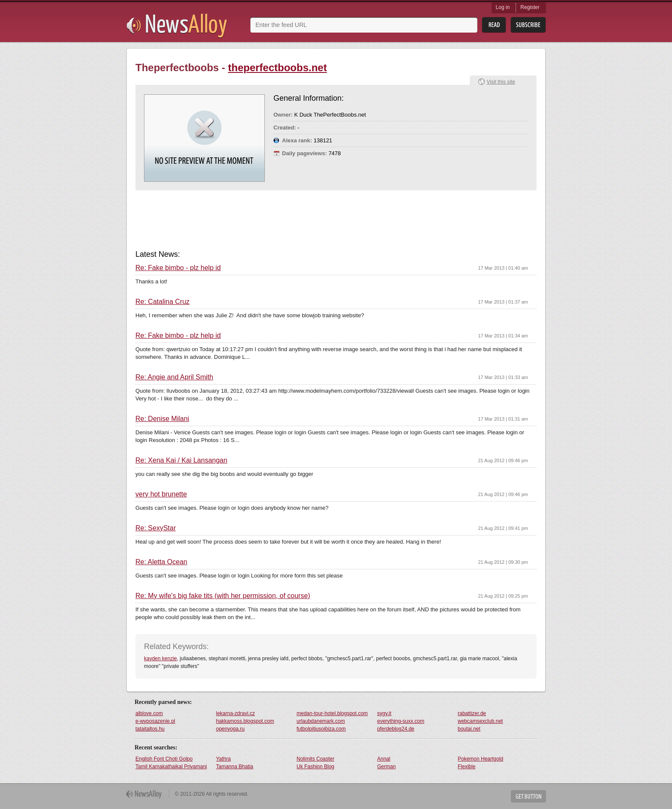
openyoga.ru (230, 729)
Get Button (528, 796)
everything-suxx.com (401, 721)
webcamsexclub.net (480, 721)
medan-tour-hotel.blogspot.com (332, 713)
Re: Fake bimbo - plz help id (178, 268)
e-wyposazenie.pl (155, 721)
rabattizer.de (472, 713)
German (386, 767)
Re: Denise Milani (162, 419)
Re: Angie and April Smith (174, 377)
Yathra (223, 759)
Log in (503, 7)
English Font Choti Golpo (164, 759)
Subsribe (528, 25)
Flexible (466, 767)
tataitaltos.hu (150, 729)
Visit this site (501, 82)
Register (530, 7)
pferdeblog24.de (396, 729)
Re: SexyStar (156, 528)
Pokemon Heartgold (480, 759)
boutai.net (469, 729)
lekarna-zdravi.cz (235, 713)
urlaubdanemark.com (321, 721)
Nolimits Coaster (315, 759)
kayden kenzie (160, 659)
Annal (384, 759)
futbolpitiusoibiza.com (321, 729)
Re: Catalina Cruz (162, 302)
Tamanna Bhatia (235, 767)
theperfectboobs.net (277, 68)
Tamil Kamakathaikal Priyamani (171, 767)
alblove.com (149, 713)
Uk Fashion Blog (315, 767)
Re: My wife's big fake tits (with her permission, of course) (223, 596)
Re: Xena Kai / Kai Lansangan (181, 460)
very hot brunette (161, 494)
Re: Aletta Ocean (161, 562)
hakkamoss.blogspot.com (245, 721)
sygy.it (384, 713)
